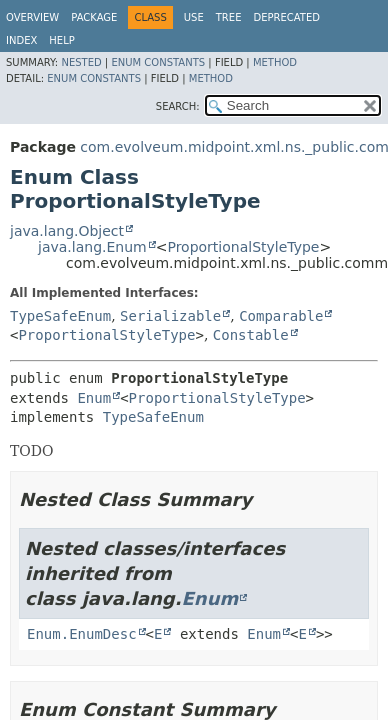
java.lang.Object (67, 231)
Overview (32, 17)
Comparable (281, 316)
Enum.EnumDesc (82, 634)
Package (94, 17)
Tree (229, 17)
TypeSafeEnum (60, 316)
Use (194, 17)
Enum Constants (158, 62)
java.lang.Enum (92, 247)
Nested (81, 62)
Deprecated (286, 17)
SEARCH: (178, 106)
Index (21, 40)
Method (275, 62)
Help (61, 40)
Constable (251, 335)
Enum (94, 398)
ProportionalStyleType (243, 247)
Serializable (170, 316)
